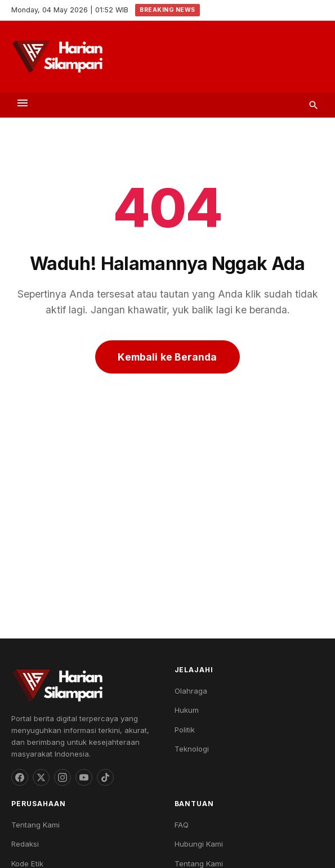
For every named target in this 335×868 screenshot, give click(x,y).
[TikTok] (105, 777)
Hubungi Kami (199, 844)
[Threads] (41, 777)
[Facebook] (20, 777)
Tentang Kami (35, 825)
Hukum (187, 710)
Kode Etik (27, 863)
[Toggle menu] (23, 105)
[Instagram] (62, 777)
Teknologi (192, 749)
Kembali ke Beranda (167, 357)
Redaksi (25, 844)
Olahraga (191, 691)
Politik (185, 730)
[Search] (314, 105)
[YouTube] (84, 777)
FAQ (182, 825)
